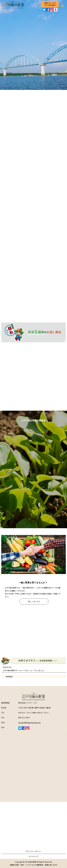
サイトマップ (33, 856)
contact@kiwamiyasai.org (29, 722)
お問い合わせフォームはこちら (33, 834)
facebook (9, 676)
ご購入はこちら (50, 4)
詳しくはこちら (34, 601)
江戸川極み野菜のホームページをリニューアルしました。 (24, 670)
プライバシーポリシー (33, 851)
